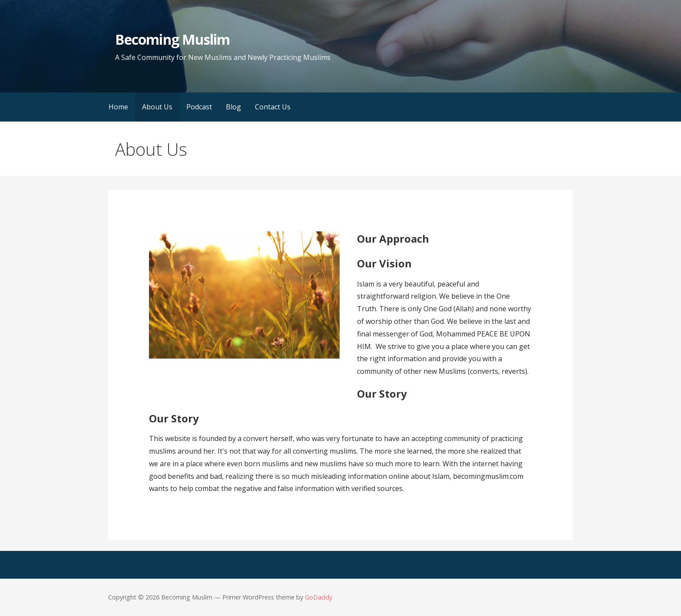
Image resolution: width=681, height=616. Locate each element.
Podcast (199, 107)
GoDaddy (319, 597)
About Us (157, 107)
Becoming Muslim (172, 39)
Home (118, 107)
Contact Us (273, 107)
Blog (233, 107)
